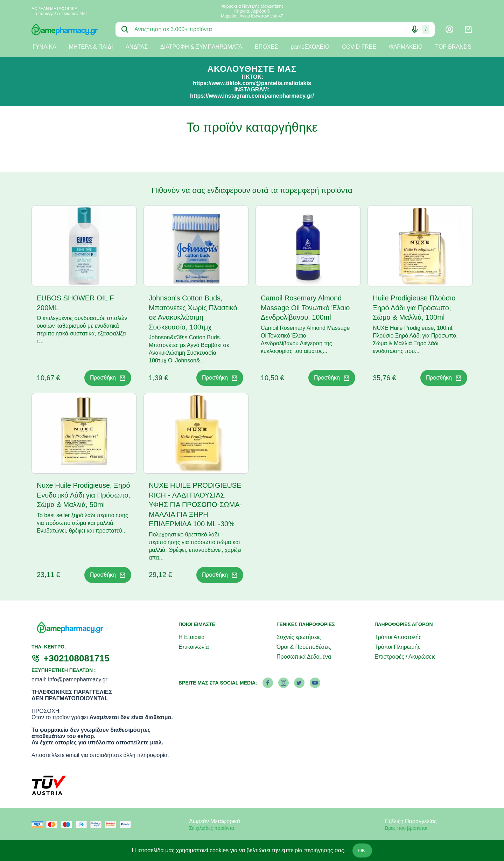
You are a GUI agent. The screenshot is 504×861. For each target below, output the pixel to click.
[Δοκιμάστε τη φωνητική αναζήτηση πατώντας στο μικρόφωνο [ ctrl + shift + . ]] (415, 29)
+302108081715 (76, 658)
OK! (362, 850)
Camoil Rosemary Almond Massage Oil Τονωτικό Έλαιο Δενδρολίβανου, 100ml (305, 308)
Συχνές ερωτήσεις (299, 637)
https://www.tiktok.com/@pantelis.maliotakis (252, 83)
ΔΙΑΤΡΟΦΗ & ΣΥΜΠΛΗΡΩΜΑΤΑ (201, 47)
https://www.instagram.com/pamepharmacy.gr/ (252, 96)
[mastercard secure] (112, 824)
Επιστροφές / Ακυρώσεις (405, 657)
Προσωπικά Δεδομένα (304, 657)
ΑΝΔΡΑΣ (137, 47)
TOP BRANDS (453, 47)
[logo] (68, 29)
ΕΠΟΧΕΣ (266, 47)
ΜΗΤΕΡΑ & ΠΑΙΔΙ (91, 47)
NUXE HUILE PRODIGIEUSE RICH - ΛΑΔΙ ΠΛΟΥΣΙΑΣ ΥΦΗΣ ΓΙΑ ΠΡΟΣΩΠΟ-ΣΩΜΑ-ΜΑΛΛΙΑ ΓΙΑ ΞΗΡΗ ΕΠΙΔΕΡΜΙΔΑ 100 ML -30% (195, 505)
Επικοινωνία (194, 647)
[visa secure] (98, 824)
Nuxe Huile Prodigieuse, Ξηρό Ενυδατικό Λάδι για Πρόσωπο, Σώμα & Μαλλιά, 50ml (83, 495)
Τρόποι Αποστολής (398, 637)
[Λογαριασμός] (449, 29)
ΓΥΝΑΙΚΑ (44, 47)
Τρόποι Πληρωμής (397, 647)
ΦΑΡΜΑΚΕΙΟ (406, 47)
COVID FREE (359, 47)
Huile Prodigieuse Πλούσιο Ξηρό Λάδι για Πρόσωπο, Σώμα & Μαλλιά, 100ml (414, 308)
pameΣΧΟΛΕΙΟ (310, 47)
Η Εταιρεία (192, 637)
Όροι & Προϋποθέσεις (304, 647)
